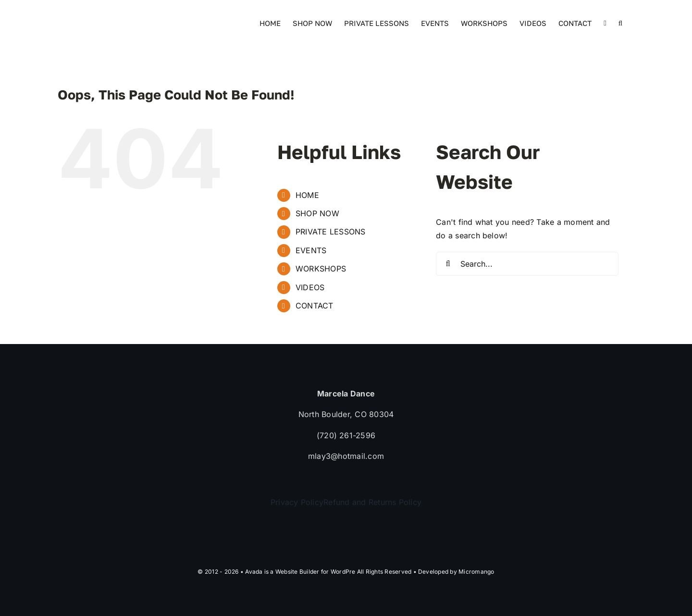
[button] (620, 23)
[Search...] (527, 264)
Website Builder (297, 572)
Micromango (476, 572)
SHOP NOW (317, 213)
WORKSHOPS (321, 269)
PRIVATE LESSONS (331, 232)
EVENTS (311, 250)
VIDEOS (310, 287)
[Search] (448, 264)
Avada (254, 572)
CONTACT (315, 306)
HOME (307, 195)
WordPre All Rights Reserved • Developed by (395, 572)
